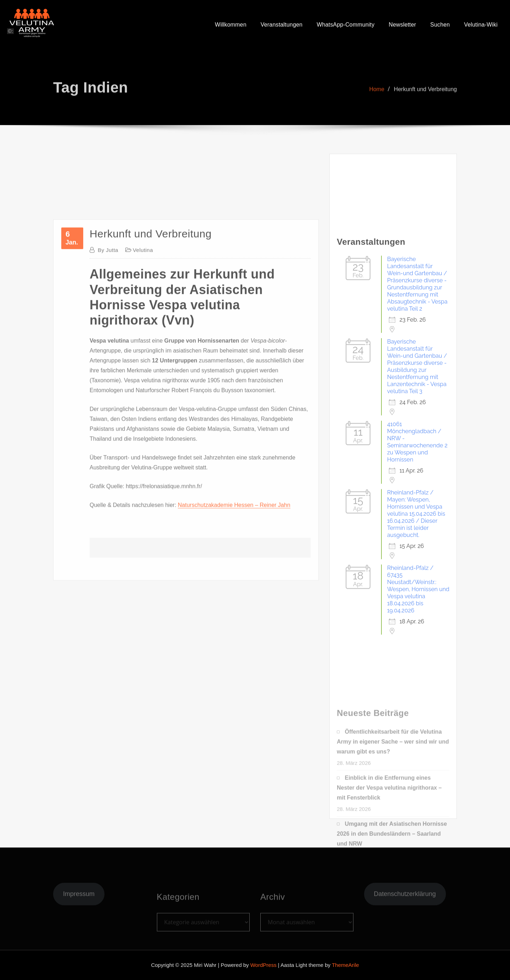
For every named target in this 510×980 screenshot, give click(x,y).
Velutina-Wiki (481, 26)
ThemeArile (345, 965)
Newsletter (402, 26)
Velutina (143, 511)
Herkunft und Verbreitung (425, 104)
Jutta (108, 511)
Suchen (440, 26)
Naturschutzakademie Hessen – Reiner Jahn (234, 766)
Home (377, 104)
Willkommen (231, 26)
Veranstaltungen (282, 26)
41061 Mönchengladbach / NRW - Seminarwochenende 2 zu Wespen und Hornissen (417, 729)
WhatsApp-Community (345, 26)
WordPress (263, 965)
